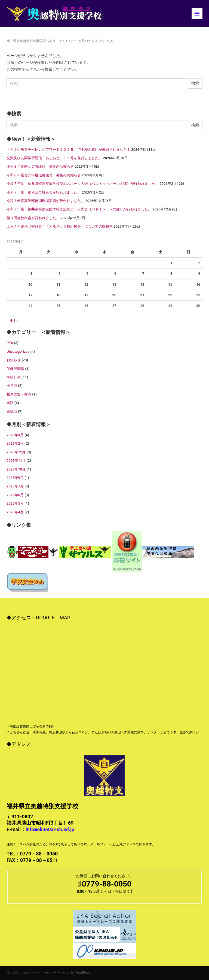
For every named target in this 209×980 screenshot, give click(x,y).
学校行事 (14, 377)
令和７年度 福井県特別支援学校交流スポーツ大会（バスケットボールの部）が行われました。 (83, 184)
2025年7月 (15, 486)
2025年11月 (16, 461)
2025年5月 (15, 503)
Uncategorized (18, 352)
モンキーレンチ (45, 973)
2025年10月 (16, 469)
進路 (10, 403)
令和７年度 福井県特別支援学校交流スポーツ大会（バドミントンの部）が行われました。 (79, 209)
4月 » (14, 320)
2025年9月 (15, 478)
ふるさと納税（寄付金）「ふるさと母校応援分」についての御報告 (60, 226)
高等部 (12, 411)
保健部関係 (15, 369)
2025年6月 (15, 495)
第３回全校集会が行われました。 (33, 218)
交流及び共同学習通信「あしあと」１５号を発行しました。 (54, 158)
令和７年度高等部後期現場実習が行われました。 (45, 201)
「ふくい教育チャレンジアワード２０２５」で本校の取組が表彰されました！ (68, 150)
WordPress (83, 973)
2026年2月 (15, 443)
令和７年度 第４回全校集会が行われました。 (44, 192)
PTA (10, 343)
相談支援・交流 (19, 394)
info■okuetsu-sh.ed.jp (50, 829)
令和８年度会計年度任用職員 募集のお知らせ (44, 175)
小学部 (12, 386)
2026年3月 (15, 435)
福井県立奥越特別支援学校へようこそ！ (36, 41)
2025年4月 (15, 512)
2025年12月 (16, 452)
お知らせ (14, 360)
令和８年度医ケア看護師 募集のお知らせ (40, 166)
